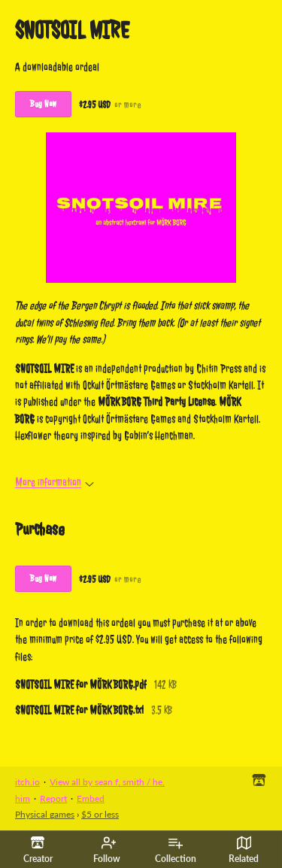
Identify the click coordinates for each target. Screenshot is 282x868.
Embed (91, 798)
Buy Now (43, 104)
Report (53, 798)
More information (55, 483)
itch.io (27, 782)
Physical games (45, 814)
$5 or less (100, 814)
